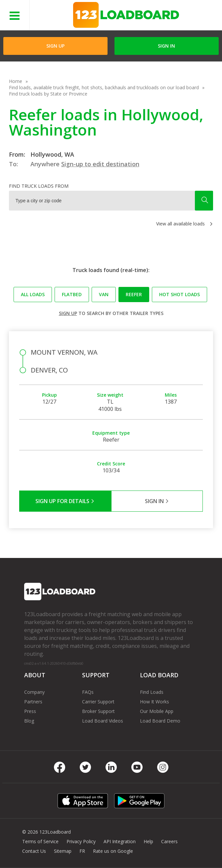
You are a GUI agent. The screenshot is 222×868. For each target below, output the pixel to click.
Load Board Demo (160, 721)
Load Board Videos (103, 721)
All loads (33, 294)
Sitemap (63, 851)
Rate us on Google (113, 851)
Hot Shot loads (179, 294)
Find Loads (152, 692)
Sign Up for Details (65, 501)
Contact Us (34, 851)
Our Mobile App (157, 711)
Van (104, 294)
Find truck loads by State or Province (48, 94)
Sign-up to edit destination (100, 164)
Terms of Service (40, 841)
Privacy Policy (81, 841)
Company (34, 692)
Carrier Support (98, 702)
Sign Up (55, 46)
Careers (169, 841)
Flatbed (72, 294)
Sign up (68, 313)
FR (82, 851)
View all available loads (180, 224)
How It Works (155, 702)
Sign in (166, 46)
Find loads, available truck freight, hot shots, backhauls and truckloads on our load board (104, 87)
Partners (33, 702)
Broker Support (98, 711)
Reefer (134, 294)
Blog (29, 721)
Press (30, 711)
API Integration (120, 841)
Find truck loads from (39, 186)
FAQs (88, 692)
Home (16, 81)
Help (148, 841)
